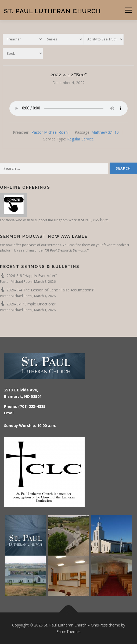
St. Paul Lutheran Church (52, 11)
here (104, 220)
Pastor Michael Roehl (50, 132)
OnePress (99, 625)
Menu (128, 10)
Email (9, 413)
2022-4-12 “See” (68, 75)
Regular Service (80, 139)
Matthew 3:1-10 (105, 132)
